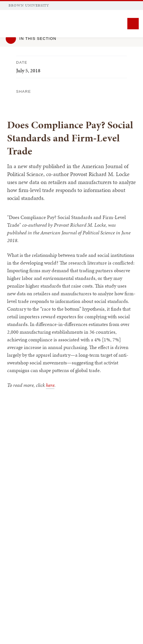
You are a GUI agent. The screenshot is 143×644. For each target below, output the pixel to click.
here (50, 385)
